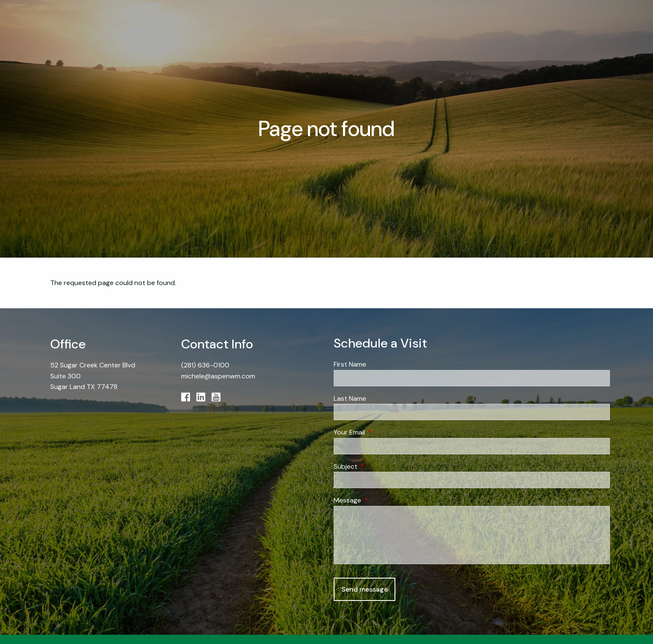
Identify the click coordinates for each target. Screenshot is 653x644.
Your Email (382, 432)
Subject (378, 466)
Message (380, 500)
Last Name (350, 398)
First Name (350, 364)
